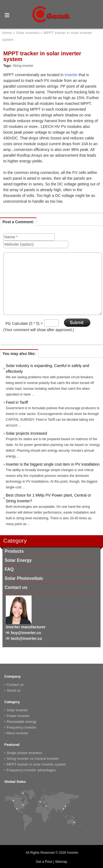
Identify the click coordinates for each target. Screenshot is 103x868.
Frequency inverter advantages (31, 770)
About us (14, 690)
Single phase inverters (24, 753)
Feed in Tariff (17, 402)
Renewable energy (21, 722)
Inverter (71, 75)
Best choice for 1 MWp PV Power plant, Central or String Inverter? (48, 498)
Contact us (16, 587)
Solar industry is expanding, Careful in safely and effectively (48, 369)
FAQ (9, 569)
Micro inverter (17, 733)
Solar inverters (28, 33)
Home (7, 33)
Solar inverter (17, 710)
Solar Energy (18, 560)
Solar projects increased (26, 433)
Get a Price (44, 862)
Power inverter (18, 716)
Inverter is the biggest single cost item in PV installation (53, 464)
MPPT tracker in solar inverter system (36, 764)
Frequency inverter (21, 727)
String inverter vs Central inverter (33, 759)
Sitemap (61, 862)
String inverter (23, 66)
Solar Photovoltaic (24, 578)
